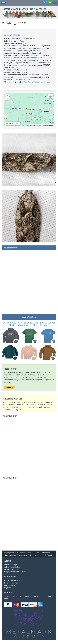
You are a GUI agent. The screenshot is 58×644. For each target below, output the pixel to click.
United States (27, 82)
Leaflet (27, 125)
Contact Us (40, 555)
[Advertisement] (29, 281)
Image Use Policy (26, 555)
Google (39, 125)
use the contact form (30, 407)
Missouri (37, 82)
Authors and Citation (12, 567)
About (7, 561)
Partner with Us (10, 585)
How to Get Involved (12, 580)
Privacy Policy (11, 555)
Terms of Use (46, 553)
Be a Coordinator (11, 583)
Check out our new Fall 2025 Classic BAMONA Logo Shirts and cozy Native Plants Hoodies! (29, 324)
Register (7, 588)
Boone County (47, 82)
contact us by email (11, 407)
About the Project (11, 565)
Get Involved (11, 577)
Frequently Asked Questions (15, 572)
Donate (50, 555)
